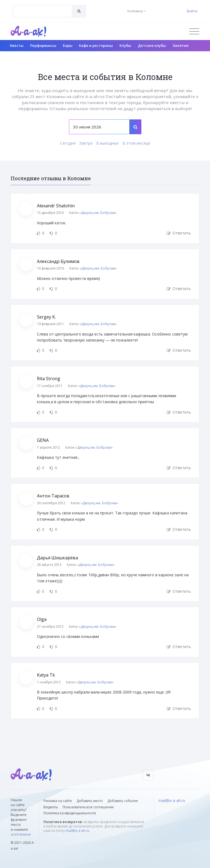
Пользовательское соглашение (88, 807)
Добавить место (90, 801)
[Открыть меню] (194, 31)
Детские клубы (152, 45)
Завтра (86, 143)
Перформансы (43, 45)
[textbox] (42, 7)
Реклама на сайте (58, 801)
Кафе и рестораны (96, 45)
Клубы (125, 45)
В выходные (107, 143)
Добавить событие (123, 801)
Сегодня (68, 143)
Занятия (180, 45)
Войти (192, 11)
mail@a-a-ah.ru (77, 831)
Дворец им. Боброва (98, 213)
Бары (68, 45)
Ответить (179, 233)
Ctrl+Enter (20, 834)
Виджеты (51, 807)
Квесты (17, 45)
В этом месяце (136, 143)
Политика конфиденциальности (70, 813)
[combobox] (42, 11)
